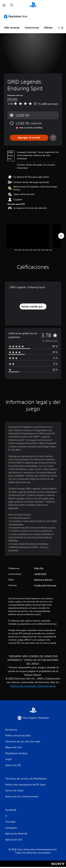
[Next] (61, 236)
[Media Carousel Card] (28, 236)
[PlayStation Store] (16, 16)
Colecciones (32, 28)
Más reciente (12, 28)
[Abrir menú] (4, 5)
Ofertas (48, 28)
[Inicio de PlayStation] (33, 5)
